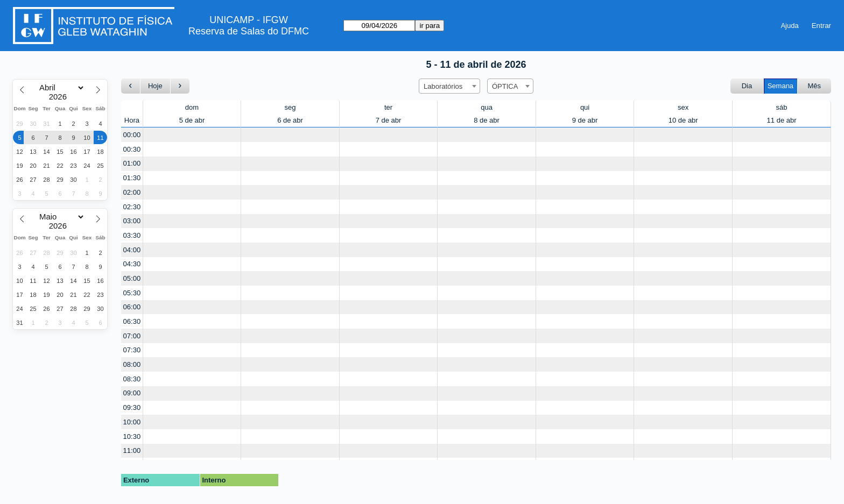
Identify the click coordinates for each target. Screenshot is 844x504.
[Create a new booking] (192, 135)
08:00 (132, 364)
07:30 (132, 350)
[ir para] (379, 26)
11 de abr (782, 120)
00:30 (132, 149)
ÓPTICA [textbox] (505, 86)
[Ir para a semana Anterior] (131, 86)
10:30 (132, 436)
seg (290, 107)
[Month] (60, 88)
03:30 (132, 235)
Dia (747, 86)
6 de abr (290, 120)
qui (585, 107)
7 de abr (389, 120)
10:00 (132, 422)
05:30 (132, 293)
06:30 (132, 321)
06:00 (132, 307)
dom (192, 107)
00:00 (132, 135)
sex (683, 107)
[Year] (60, 97)
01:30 (132, 178)
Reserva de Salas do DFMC (249, 31)
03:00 (132, 221)
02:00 (132, 192)
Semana (780, 86)
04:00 (132, 250)
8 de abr (487, 120)
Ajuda (789, 26)
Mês (815, 86)
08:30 (132, 379)
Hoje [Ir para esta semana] (155, 86)
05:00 (132, 278)
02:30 (132, 207)
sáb (782, 107)
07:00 (132, 336)
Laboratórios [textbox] (443, 86)
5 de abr (192, 120)
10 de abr (683, 120)
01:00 (132, 163)
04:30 (132, 264)
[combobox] (449, 86)
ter (388, 107)
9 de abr (585, 120)
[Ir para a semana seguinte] (180, 86)
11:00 (132, 450)
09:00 (132, 393)
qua (487, 107)
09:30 (132, 407)
